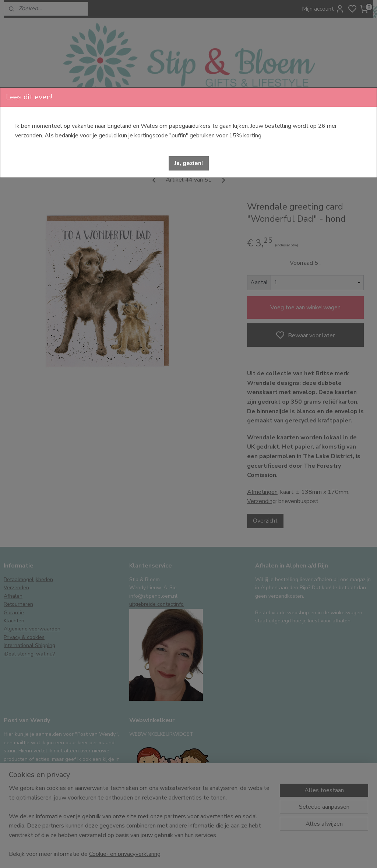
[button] (189, 163)
